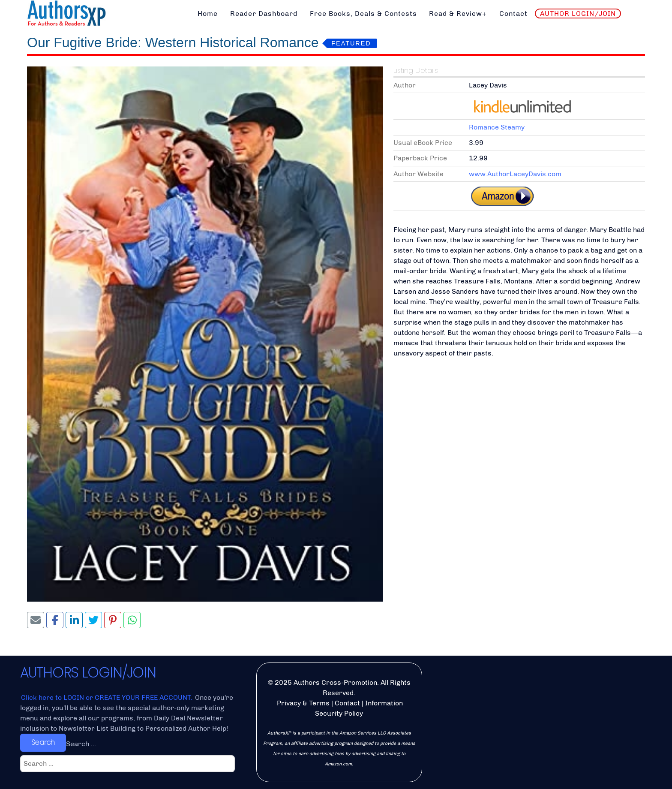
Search (43, 742)
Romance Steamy (497, 127)
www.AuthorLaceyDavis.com (515, 174)
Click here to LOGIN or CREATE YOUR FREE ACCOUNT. (108, 697)
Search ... (81, 744)
